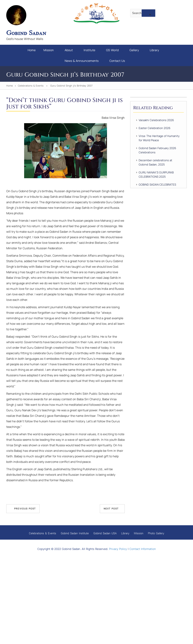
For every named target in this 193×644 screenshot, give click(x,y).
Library (156, 50)
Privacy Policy (118, 549)
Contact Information (143, 549)
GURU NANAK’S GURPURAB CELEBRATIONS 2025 (156, 175)
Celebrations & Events (31, 86)
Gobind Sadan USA (105, 533)
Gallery (136, 50)
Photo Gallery (156, 533)
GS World (114, 50)
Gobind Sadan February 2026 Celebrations (157, 150)
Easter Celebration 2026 (155, 128)
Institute (91, 50)
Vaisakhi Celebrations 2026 (156, 120)
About (71, 50)
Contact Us (117, 61)
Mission (51, 50)
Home (32, 50)
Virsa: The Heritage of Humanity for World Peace (159, 138)
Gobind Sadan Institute (75, 533)
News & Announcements (84, 61)
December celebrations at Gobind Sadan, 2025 (155, 162)
